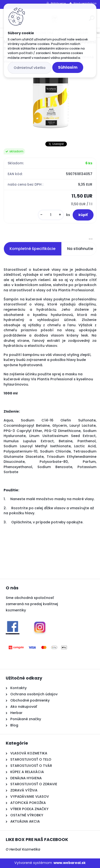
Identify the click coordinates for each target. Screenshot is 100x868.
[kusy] (51, 215)
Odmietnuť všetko (30, 68)
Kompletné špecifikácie (32, 249)
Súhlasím (68, 67)
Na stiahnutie (80, 249)
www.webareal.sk (70, 863)
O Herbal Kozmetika (23, 849)
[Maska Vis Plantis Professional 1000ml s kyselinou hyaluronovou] (50, 103)
